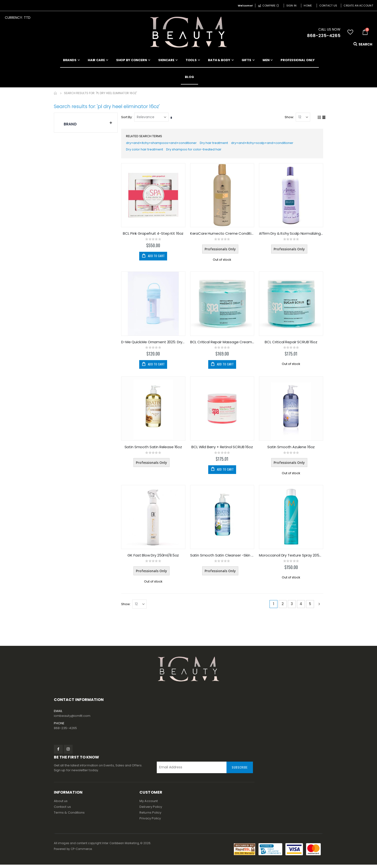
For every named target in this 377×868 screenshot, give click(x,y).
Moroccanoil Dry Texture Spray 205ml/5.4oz (291, 558)
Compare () (268, 6)
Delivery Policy (151, 810)
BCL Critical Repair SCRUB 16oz (291, 344)
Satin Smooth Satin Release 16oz (154, 450)
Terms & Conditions (69, 816)
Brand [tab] (88, 123)
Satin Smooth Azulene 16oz (291, 450)
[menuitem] (189, 77)
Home (308, 6)
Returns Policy (150, 816)
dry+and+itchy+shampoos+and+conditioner (164, 144)
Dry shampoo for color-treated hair (201, 151)
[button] (350, 32)
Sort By (128, 117)
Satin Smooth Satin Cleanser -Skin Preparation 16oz (223, 558)
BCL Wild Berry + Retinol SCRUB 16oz (223, 450)
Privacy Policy (150, 822)
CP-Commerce (81, 852)
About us (61, 804)
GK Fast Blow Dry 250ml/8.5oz (154, 558)
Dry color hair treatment (148, 151)
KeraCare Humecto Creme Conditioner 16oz (223, 236)
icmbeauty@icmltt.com (72, 719)
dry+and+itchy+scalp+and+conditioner (273, 144)
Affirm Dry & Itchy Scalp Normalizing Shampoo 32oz (291, 236)
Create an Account (358, 6)
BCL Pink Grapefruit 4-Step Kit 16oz (154, 236)
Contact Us (328, 6)
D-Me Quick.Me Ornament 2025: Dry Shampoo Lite (154, 344)
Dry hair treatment (221, 144)
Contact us (62, 810)
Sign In (292, 6)
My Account (149, 804)
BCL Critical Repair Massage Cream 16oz (223, 344)
